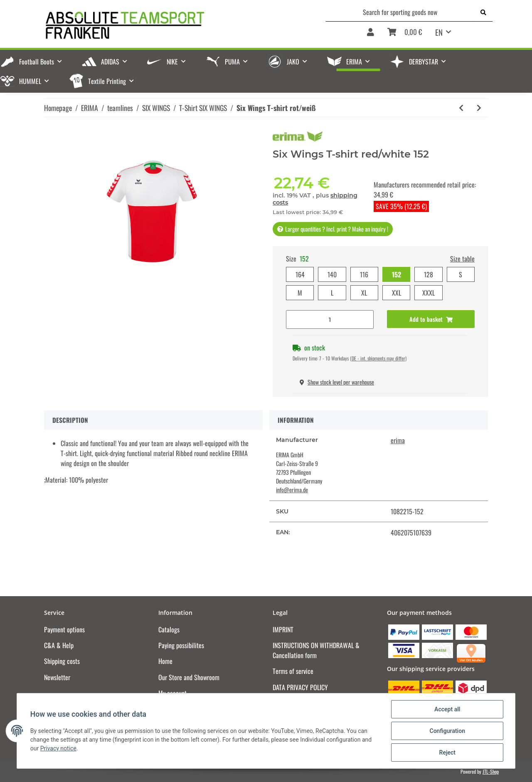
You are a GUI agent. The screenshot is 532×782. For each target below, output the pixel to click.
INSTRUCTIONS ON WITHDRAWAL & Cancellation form (316, 650)
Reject (447, 752)
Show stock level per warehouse (337, 382)
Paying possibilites (181, 645)
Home (165, 661)
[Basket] (405, 35)
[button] (371, 35)
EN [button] (439, 32)
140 (332, 274)
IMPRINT (283, 629)
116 (364, 274)
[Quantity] (330, 319)
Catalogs (169, 629)
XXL (397, 293)
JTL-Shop (491, 771)
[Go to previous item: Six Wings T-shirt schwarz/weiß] (461, 108)
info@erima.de (292, 490)
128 (429, 274)
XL (364, 293)
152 (397, 274)
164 (300, 274)
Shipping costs (62, 661)
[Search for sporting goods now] (400, 12)
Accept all (447, 709)
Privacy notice (58, 748)
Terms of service (293, 671)
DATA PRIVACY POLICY (300, 687)
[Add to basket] (431, 319)
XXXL (429, 293)
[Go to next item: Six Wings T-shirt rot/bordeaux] (479, 108)
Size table (462, 259)
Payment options (64, 629)
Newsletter (57, 677)
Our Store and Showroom (189, 677)
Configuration (447, 731)
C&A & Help (59, 645)
